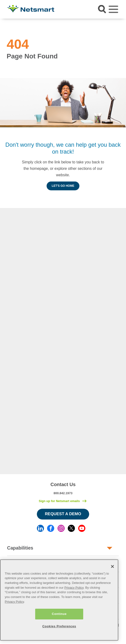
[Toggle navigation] (113, 9)
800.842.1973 (63, 493)
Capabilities (20, 548)
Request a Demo (63, 514)
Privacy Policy (74, 588)
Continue (59, 614)
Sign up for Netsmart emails (59, 501)
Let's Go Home (63, 186)
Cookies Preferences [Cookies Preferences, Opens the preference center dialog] (59, 626)
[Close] (112, 566)
